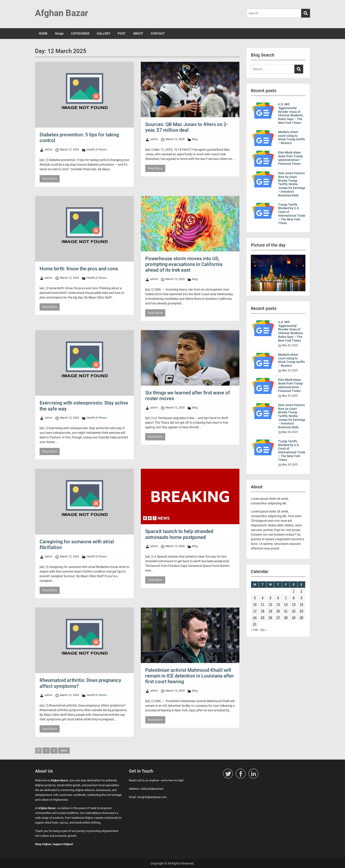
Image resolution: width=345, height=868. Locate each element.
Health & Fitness (97, 149)
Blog (195, 139)
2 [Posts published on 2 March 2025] (301, 591)
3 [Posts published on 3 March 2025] (255, 598)
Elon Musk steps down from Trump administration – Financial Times (290, 158)
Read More (50, 179)
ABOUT (138, 33)
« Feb (254, 630)
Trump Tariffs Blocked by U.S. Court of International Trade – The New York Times (292, 214)
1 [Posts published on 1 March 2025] (294, 591)
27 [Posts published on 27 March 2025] (278, 617)
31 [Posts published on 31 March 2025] (255, 624)
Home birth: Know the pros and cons (79, 269)
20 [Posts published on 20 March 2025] (278, 611)
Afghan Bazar (62, 13)
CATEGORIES (80, 33)
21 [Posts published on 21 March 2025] (286, 611)
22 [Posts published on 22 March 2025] (294, 611)
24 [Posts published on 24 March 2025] (255, 617)
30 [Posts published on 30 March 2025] (301, 617)
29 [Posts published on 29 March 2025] (294, 617)
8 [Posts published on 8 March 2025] (294, 598)
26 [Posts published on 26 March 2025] (270, 617)
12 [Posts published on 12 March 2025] (270, 604)
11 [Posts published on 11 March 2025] (262, 604)
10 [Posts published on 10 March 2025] (255, 604)
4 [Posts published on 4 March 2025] (262, 598)
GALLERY (104, 33)
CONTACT (158, 33)
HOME (43, 33)
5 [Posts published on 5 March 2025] (270, 598)
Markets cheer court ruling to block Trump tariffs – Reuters (291, 137)
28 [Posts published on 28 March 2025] (286, 617)
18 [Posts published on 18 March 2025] (262, 611)
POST (122, 33)
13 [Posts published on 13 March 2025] (278, 604)
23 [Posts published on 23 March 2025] (301, 611)
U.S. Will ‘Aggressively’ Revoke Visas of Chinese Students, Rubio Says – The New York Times (291, 114)
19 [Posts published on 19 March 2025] (270, 611)
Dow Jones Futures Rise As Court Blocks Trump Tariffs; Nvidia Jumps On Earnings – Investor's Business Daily (292, 184)
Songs (59, 33)
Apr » (264, 630)
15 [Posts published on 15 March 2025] (294, 604)
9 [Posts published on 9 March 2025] (301, 598)
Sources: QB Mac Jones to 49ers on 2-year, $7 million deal (187, 127)
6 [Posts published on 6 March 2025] (278, 598)
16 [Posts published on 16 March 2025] (301, 604)
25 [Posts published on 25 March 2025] (262, 617)
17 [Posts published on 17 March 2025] (255, 611)
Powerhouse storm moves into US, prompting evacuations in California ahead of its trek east (184, 264)
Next (64, 751)
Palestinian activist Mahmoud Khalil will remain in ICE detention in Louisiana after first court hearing (190, 676)
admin (49, 149)
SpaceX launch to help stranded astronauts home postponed (179, 534)
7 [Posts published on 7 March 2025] (286, 598)
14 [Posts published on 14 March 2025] (286, 604)
